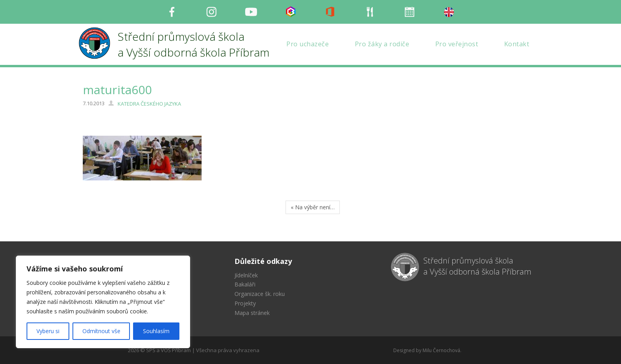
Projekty (245, 303)
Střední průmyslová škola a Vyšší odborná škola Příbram (477, 266)
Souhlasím (156, 331)
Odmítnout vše (101, 331)
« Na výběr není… (313, 207)
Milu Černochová (441, 350)
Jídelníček (246, 275)
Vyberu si (48, 331)
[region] (103, 302)
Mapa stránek (252, 313)
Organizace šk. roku (260, 294)
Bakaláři (245, 284)
